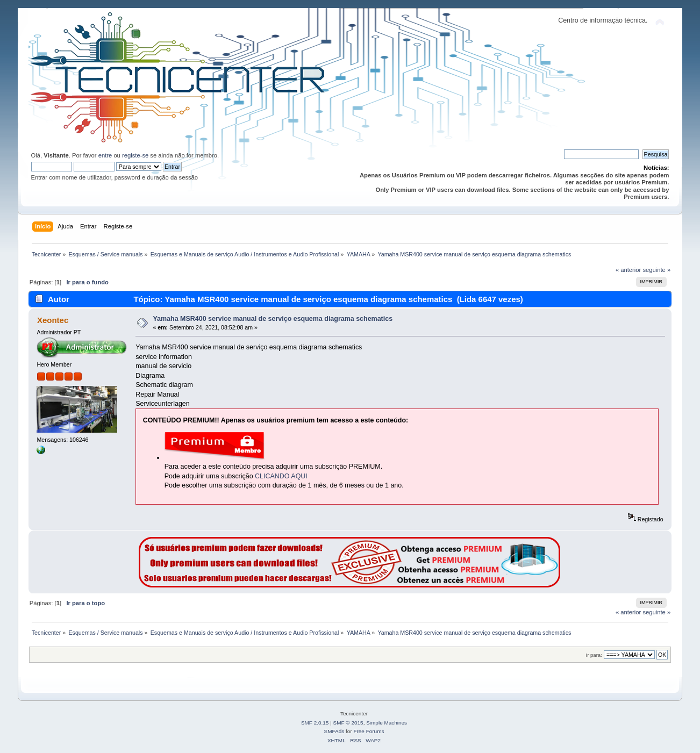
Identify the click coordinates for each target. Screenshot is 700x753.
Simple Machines (387, 723)
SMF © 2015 (348, 723)
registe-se (135, 155)
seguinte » (656, 270)
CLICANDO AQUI (281, 476)
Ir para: (594, 655)
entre (105, 155)
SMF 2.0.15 (315, 723)
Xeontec (53, 320)
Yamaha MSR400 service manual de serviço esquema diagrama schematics (273, 319)
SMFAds (334, 731)
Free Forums (369, 731)
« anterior (628, 270)
